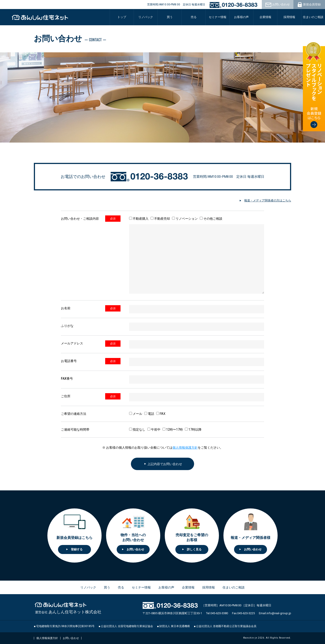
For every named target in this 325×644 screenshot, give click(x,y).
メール (136, 414)
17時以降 (193, 429)
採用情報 (289, 17)
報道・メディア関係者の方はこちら (268, 200)
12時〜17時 (173, 429)
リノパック (146, 17)
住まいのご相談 (313, 17)
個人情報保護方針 (185, 448)
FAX (161, 414)
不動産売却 (160, 219)
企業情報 (188, 587)
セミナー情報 (218, 17)
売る (194, 17)
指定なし (137, 429)
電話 (149, 414)
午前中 (154, 429)
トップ (122, 17)
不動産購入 (139, 219)
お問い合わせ (71, 638)
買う (107, 587)
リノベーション (185, 219)
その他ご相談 (211, 219)
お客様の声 (241, 17)
